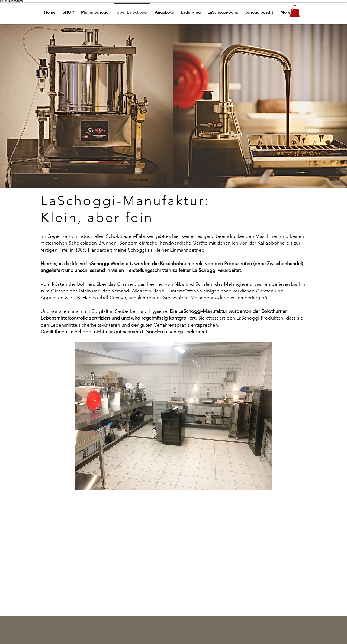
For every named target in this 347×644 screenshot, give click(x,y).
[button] (295, 11)
